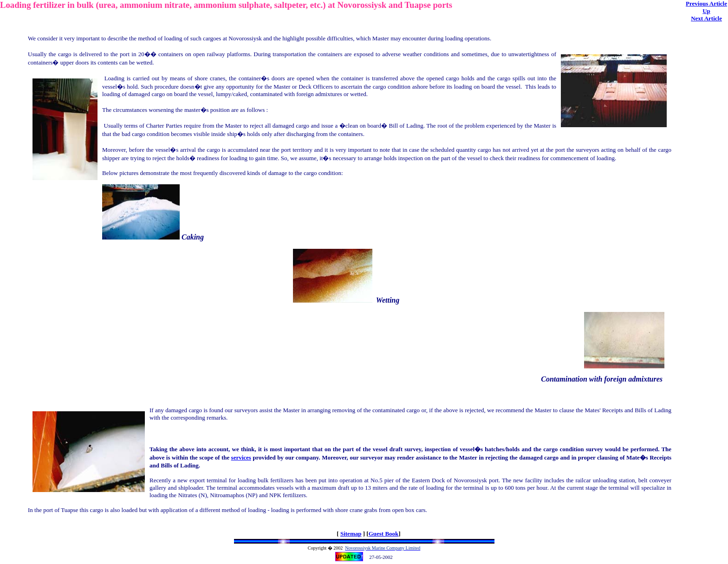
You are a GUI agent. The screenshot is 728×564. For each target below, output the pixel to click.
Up (706, 11)
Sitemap (351, 534)
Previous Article (706, 3)
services (241, 457)
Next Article (706, 18)
